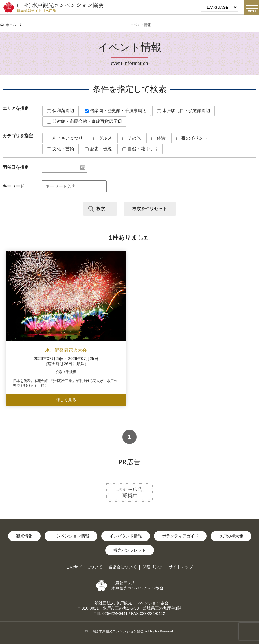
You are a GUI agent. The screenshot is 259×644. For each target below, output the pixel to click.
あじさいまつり (65, 138)
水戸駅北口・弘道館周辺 (184, 111)
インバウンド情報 (126, 536)
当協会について (122, 567)
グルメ (103, 138)
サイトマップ (181, 567)
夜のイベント (192, 138)
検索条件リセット (150, 208)
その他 (132, 138)
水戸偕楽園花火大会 (66, 350)
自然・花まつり (140, 149)
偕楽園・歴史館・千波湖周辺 (116, 111)
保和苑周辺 (61, 111)
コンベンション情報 (71, 536)
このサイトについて (84, 567)
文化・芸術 (61, 149)
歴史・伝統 (98, 149)
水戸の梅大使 (231, 536)
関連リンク (153, 567)
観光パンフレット (130, 550)
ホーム (11, 25)
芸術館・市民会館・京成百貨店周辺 (85, 121)
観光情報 (24, 536)
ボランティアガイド (180, 536)
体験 (158, 138)
